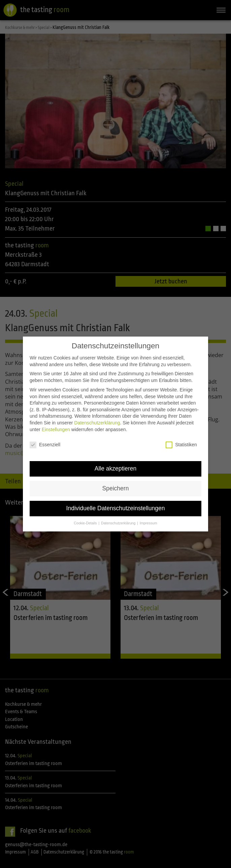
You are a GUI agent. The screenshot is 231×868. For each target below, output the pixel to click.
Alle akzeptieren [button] (116, 462)
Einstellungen (56, 423)
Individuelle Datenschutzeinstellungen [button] (116, 502)
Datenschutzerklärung (97, 416)
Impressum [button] (148, 516)
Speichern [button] (116, 482)
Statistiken (181, 438)
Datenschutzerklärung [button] (119, 516)
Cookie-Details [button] (86, 516)
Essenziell (45, 438)
